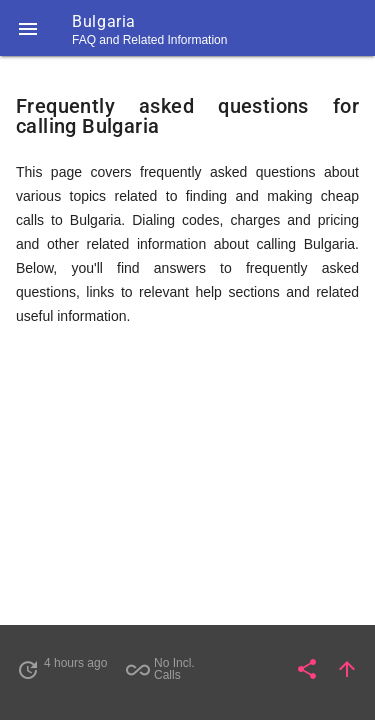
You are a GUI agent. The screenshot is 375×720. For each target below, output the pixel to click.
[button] (28, 28)
